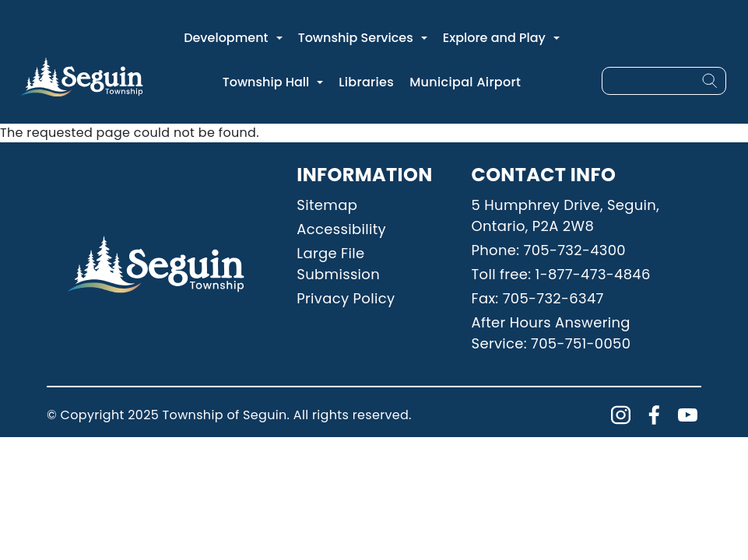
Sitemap (327, 205)
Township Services (356, 38)
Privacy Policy (346, 298)
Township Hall (266, 82)
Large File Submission (338, 264)
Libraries (366, 82)
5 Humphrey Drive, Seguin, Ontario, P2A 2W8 (566, 215)
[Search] (710, 81)
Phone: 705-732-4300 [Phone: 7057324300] (549, 250)
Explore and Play (494, 38)
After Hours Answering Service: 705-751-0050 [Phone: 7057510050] (551, 333)
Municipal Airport (465, 82)
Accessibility (341, 229)
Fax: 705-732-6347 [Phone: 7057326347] (538, 298)
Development (226, 38)
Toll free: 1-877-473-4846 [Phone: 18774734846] (561, 274)
